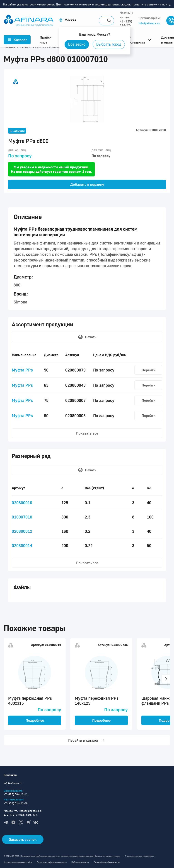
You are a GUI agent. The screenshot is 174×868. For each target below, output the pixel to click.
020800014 (22, 545)
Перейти (149, 370)
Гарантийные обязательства (107, 862)
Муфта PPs (22, 370)
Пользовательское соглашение (140, 856)
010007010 (22, 517)
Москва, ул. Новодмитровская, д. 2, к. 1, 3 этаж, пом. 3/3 (23, 813)
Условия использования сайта (18, 862)
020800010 (22, 503)
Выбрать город (109, 44)
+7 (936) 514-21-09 (16, 803)
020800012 (22, 531)
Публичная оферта (80, 862)
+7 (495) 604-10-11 (16, 794)
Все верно (77, 44)
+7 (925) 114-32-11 (126, 25)
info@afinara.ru (149, 23)
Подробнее (35, 720)
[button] (68, 20)
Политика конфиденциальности (52, 862)
